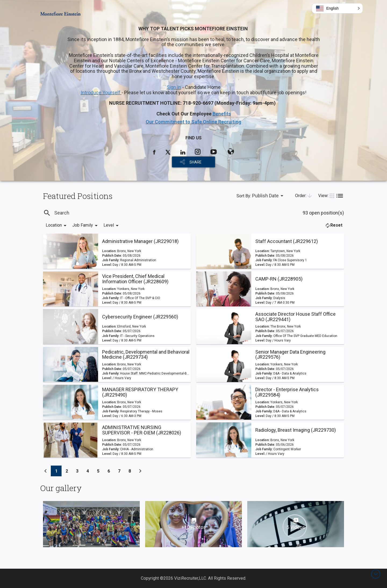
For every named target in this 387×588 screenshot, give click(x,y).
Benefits (222, 114)
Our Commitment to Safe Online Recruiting (193, 122)
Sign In (174, 87)
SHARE (196, 162)
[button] (337, 8)
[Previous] (46, 471)
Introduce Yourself (101, 92)
